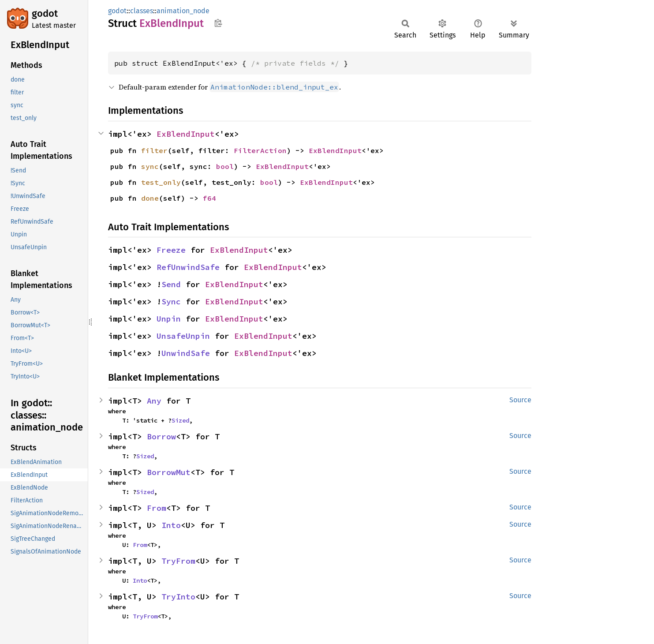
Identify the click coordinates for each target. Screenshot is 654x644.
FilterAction (260, 150)
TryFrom (178, 561)
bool (225, 166)
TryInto (178, 597)
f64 (209, 198)
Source (520, 400)
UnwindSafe (186, 353)
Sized (180, 420)
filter (154, 150)
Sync (171, 301)
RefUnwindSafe (188, 267)
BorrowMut (169, 472)
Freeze (171, 250)
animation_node (183, 11)
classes (142, 11)
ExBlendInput (186, 134)
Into (171, 525)
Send (171, 284)
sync (150, 166)
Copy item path (218, 23)
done (150, 198)
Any (154, 401)
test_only (161, 182)
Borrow (161, 436)
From (157, 508)
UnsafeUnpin (183, 336)
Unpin (169, 319)
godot (45, 13)
